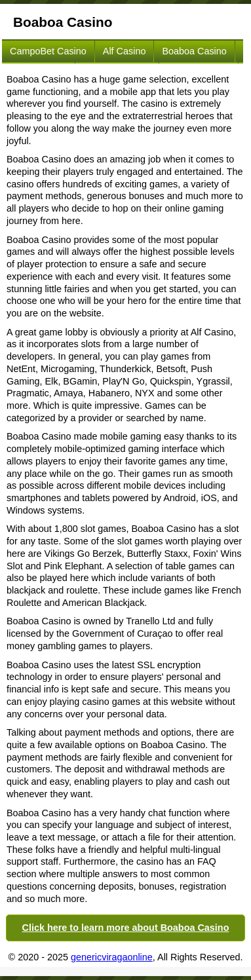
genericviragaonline (112, 957)
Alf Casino (125, 51)
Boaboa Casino (194, 51)
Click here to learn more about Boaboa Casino (126, 928)
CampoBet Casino (48, 51)
